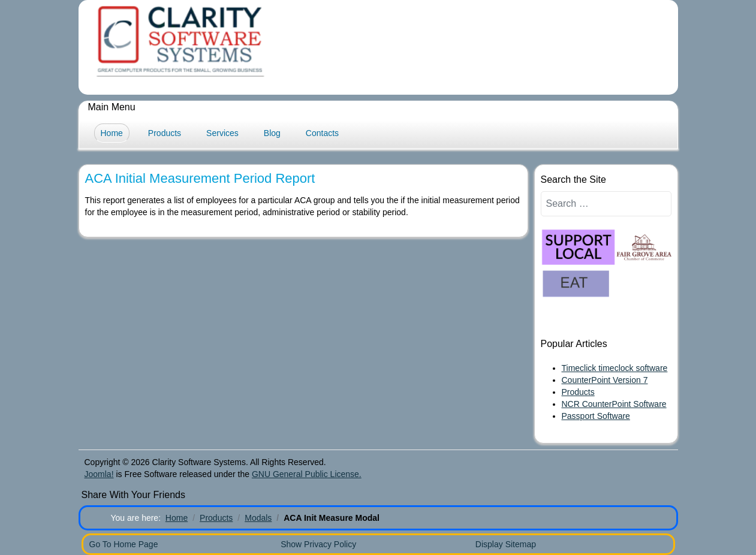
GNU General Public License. (307, 474)
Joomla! (99, 474)
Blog (272, 133)
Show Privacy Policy (318, 544)
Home (112, 133)
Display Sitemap (506, 544)
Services (222, 133)
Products (165, 133)
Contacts (322, 133)
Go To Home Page (124, 544)
